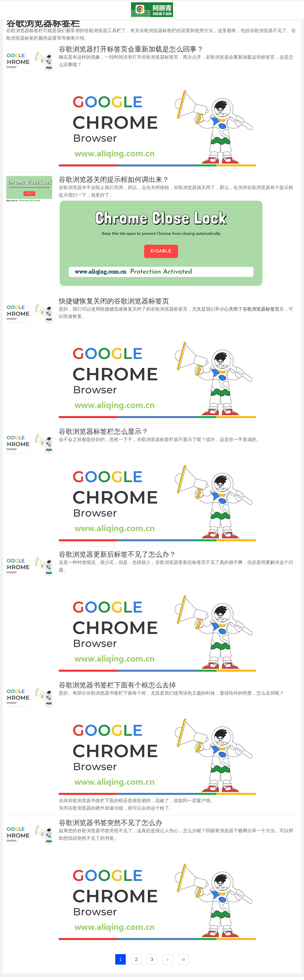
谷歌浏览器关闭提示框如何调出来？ (114, 179)
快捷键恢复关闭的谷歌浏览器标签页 (114, 301)
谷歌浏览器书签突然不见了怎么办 (110, 823)
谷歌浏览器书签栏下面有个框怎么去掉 (117, 685)
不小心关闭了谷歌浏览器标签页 (247, 309)
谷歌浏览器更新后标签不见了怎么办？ (117, 554)
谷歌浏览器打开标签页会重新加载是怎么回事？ (131, 49)
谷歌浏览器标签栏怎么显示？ (104, 431)
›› (183, 959)
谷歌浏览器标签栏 (43, 23)
